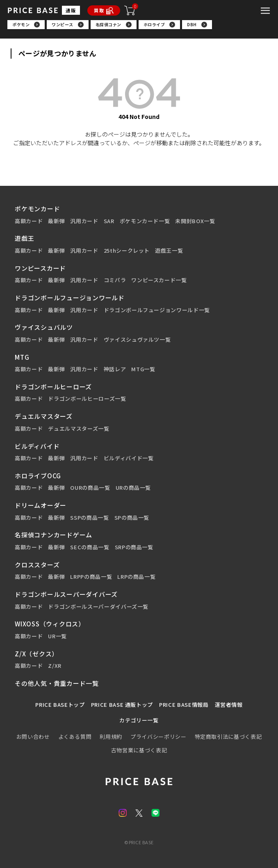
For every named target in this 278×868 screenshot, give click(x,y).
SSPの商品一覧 (89, 518)
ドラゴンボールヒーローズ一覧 (87, 399)
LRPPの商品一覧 (91, 577)
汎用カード (84, 221)
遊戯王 (24, 238)
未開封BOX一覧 (195, 221)
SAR (109, 221)
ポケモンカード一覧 (145, 221)
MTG (22, 357)
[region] (139, 27)
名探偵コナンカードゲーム (54, 535)
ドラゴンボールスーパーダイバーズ (66, 594)
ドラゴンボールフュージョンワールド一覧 (157, 310)
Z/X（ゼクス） (36, 654)
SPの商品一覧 (132, 518)
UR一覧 (57, 636)
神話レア (115, 369)
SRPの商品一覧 (134, 547)
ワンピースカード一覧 (159, 280)
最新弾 (56, 221)
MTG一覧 (143, 369)
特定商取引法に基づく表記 (228, 737)
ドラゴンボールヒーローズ (53, 387)
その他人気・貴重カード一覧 (57, 683)
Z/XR (55, 666)
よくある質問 (75, 737)
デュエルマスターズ (44, 416)
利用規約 (111, 737)
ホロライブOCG (38, 476)
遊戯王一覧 (169, 251)
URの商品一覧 (133, 488)
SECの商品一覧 (90, 547)
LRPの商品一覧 (136, 577)
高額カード (29, 221)
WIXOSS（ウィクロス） (50, 624)
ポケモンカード (37, 209)
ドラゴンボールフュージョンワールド (70, 298)
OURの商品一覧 (90, 488)
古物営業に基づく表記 (139, 750)
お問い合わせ (33, 737)
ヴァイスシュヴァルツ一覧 (137, 340)
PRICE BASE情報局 (184, 705)
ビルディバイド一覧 (129, 458)
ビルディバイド (37, 446)
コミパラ (115, 280)
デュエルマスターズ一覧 (79, 429)
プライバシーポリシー (158, 737)
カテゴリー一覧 (139, 720)
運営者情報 (229, 705)
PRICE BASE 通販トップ (122, 705)
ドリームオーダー (41, 505)
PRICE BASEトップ (60, 705)
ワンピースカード (40, 268)
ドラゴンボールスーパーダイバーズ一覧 (98, 607)
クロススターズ (37, 565)
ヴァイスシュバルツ (44, 327)
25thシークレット (127, 251)
